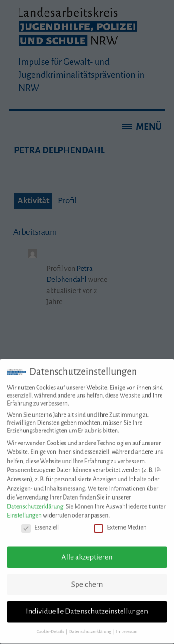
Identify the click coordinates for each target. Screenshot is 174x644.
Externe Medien (120, 523)
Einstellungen (24, 511)
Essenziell (40, 523)
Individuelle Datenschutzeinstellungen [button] (87, 606)
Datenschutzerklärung (35, 501)
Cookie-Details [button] (51, 627)
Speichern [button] (87, 579)
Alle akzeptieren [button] (87, 552)
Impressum (127, 627)
